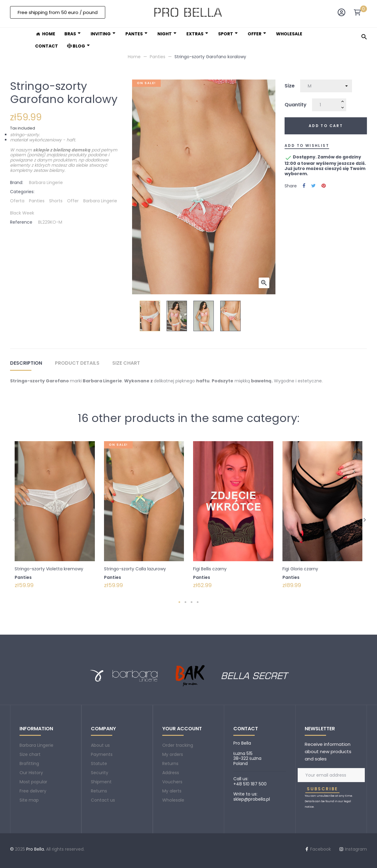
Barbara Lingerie (46, 182)
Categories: (22, 192)
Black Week (22, 213)
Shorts (56, 201)
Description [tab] (26, 363)
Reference (21, 222)
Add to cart (326, 126)
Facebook (147, 849)
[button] (58, 12)
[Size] (326, 86)
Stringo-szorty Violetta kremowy (49, 569)
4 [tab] (198, 602)
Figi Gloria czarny (300, 569)
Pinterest (324, 186)
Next (364, 519)
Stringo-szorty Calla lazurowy (135, 569)
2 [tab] (185, 602)
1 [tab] (179, 602)
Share (304, 186)
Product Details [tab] (77, 363)
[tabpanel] (55, 519)
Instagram (182, 849)
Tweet (313, 186)
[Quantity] (326, 105)
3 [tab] (192, 602)
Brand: (17, 182)
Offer (73, 201)
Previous (13, 519)
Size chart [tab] (126, 363)
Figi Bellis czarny (210, 569)
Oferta (17, 201)
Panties (37, 201)
